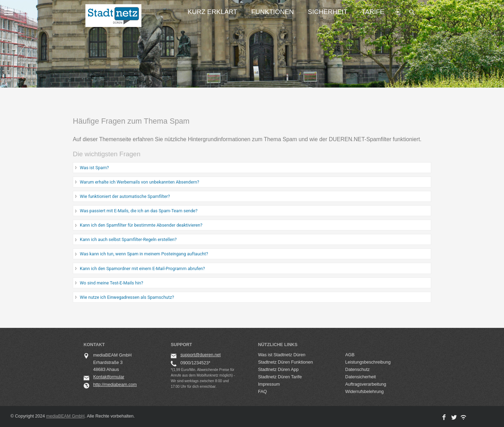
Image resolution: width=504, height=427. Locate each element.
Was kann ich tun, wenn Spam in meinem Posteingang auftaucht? (144, 254)
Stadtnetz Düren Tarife (280, 377)
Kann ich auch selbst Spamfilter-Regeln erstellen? (128, 239)
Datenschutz (357, 370)
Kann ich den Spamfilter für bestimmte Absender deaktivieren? (141, 225)
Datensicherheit (360, 377)
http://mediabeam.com (115, 385)
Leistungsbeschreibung (368, 362)
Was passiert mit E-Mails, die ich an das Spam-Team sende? (139, 211)
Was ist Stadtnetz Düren (282, 355)
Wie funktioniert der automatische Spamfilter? (125, 196)
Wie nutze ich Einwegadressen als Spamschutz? (127, 297)
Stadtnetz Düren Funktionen (285, 362)
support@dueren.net (200, 355)
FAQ (262, 392)
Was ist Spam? (94, 168)
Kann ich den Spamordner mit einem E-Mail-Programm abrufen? (142, 268)
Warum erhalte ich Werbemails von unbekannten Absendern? (139, 182)
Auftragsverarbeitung (366, 384)
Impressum (269, 384)
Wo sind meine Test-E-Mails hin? (111, 283)
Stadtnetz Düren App (278, 370)
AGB (350, 355)
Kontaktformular (109, 377)
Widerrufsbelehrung (364, 392)
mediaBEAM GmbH (65, 416)
